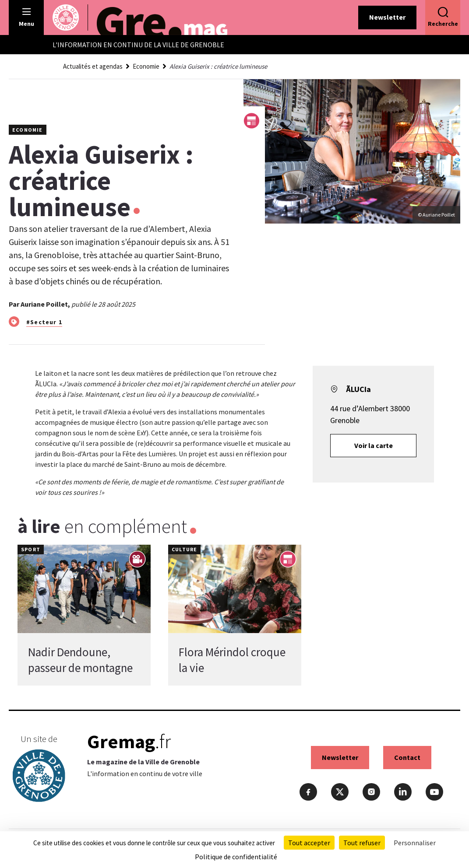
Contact (407, 757)
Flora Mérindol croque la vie (232, 660)
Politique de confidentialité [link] (236, 857)
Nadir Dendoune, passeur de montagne (80, 660)
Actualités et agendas (93, 66)
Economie (146, 66)
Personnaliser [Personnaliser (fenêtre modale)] (415, 843)
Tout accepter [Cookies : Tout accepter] (309, 843)
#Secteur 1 (44, 322)
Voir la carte (374, 445)
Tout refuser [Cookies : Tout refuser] (362, 843)
